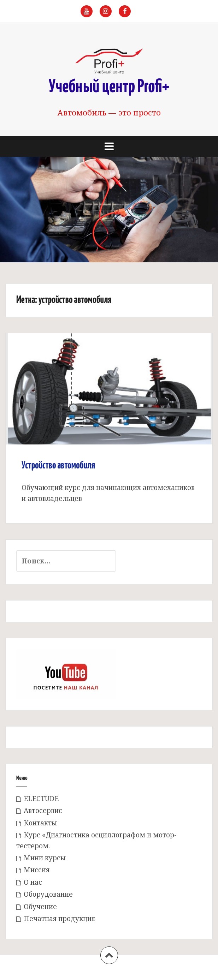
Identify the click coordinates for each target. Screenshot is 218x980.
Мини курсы (45, 858)
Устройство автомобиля (58, 466)
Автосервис (43, 811)
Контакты (40, 823)
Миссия (37, 870)
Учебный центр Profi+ (109, 87)
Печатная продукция (59, 919)
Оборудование (48, 894)
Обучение (40, 907)
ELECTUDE (41, 799)
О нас (33, 882)
